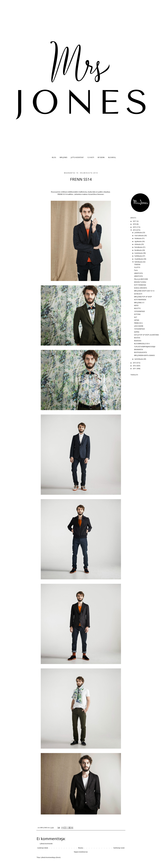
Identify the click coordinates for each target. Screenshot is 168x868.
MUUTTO (137, 308)
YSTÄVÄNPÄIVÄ (139, 311)
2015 (135, 227)
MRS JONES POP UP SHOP (143, 297)
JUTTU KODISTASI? (77, 157)
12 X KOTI (91, 157)
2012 (135, 366)
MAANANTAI (139, 349)
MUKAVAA (138, 341)
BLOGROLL (112, 157)
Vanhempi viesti (119, 848)
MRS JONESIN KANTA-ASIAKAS (144, 355)
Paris (136, 270)
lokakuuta (138, 238)
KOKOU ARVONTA (141, 288)
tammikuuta (139, 359)
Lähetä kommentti (46, 844)
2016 (135, 224)
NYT (136, 317)
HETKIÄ (137, 320)
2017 (135, 221)
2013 (135, 363)
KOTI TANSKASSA (140, 285)
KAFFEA (137, 332)
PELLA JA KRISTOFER (141, 279)
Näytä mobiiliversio (81, 852)
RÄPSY (136, 305)
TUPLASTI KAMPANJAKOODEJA (145, 347)
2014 (135, 230)
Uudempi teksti (43, 848)
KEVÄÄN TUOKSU (140, 282)
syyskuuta (138, 241)
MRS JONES (63, 157)
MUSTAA (137, 338)
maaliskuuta (139, 259)
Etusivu (81, 848)
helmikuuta (139, 262)
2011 (135, 369)
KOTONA (137, 314)
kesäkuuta (138, 250)
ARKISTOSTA (138, 273)
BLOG (54, 157)
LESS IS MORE (139, 326)
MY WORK (101, 157)
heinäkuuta (139, 247)
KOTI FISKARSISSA (140, 300)
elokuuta (138, 244)
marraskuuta (139, 236)
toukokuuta (139, 253)
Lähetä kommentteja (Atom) (51, 857)
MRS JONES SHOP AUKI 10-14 (144, 291)
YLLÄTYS (137, 267)
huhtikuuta (138, 256)
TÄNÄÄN (137, 264)
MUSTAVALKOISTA (141, 352)
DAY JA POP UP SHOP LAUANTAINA (146, 335)
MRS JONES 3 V (139, 303)
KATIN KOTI (138, 294)
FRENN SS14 (138, 323)
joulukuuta (138, 233)
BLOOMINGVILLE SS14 (142, 344)
